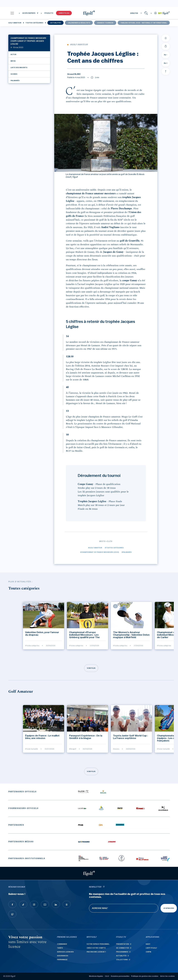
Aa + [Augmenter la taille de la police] (166, 63)
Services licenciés (65, 952)
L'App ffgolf (151, 948)
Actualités (56, 23)
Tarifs (60, 948)
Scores (14, 74)
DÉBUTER (134, 13)
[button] (12, 13)
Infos (13, 61)
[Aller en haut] (166, 71)
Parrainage (62, 960)
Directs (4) (64, 13)
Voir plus (91, 668)
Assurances (63, 956)
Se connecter (123, 948)
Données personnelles (120, 976)
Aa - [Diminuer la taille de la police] (166, 55)
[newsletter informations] (104, 887)
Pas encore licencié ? (96, 952)
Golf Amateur (15, 23)
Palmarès (15, 81)
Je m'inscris (169, 908)
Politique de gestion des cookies (145, 976)
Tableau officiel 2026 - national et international (144, 23)
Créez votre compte (96, 948)
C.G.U (107, 976)
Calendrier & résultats (79, 23)
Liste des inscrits (19, 67)
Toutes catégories (34, 23)
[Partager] (166, 46)
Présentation (123, 944)
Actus (13, 54)
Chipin (148, 952)
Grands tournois (105, 23)
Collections (122, 960)
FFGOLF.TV (49, 13)
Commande (62, 944)
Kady (148, 944)
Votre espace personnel (98, 944)
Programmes (122, 952)
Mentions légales (96, 976)
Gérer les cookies (167, 976)
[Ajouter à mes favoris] (166, 38)
